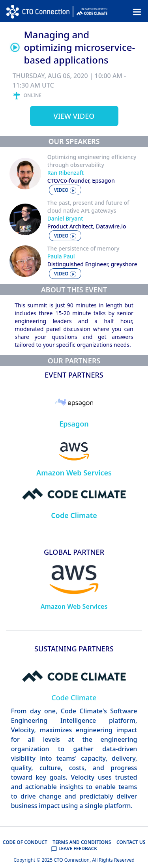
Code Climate (74, 515)
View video (74, 116)
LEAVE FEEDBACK (74, 848)
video (65, 190)
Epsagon (74, 424)
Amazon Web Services (74, 473)
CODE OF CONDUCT (25, 842)
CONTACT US (131, 842)
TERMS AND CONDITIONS (82, 842)
